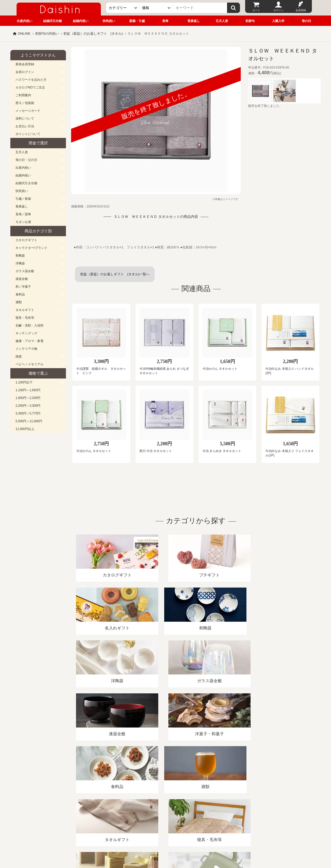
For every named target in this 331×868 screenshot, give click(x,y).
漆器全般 (22, 279)
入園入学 (278, 21)
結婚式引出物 (52, 21)
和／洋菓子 (23, 287)
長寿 (165, 21)
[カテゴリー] (123, 8)
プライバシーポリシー (163, 808)
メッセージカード (28, 111)
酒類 (19, 302)
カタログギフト (26, 240)
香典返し (194, 21)
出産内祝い (25, 21)
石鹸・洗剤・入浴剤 (29, 325)
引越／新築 (23, 199)
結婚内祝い (81, 21)
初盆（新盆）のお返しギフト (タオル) (93, 34)
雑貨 (19, 357)
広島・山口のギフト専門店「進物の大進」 (165, 836)
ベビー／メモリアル (29, 364)
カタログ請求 (198, 808)
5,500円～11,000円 (29, 421)
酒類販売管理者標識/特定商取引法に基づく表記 (102, 808)
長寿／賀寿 (23, 214)
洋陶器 (20, 263)
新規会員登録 (25, 64)
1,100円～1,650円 (28, 390)
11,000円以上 (25, 429)
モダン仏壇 (23, 222)
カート (256, 10)
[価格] (156, 8)
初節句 (250, 21)
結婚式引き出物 (26, 183)
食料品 (20, 294)
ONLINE (24, 34)
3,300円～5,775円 (28, 413)
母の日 (306, 21)
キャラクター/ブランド (31, 248)
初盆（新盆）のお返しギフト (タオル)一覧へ (115, 274)
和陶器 (20, 256)
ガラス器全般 (25, 271)
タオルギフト (25, 310)
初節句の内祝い (47, 34)
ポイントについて (28, 134)
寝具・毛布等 (25, 318)
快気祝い (109, 21)
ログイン (279, 10)
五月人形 (222, 21)
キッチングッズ (26, 333)
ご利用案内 (23, 95)
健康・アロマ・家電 (29, 341)
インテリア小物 (26, 349)
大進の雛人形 (165, 843)
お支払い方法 (25, 126)
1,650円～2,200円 (28, 398)
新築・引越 (137, 21)
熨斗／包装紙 (25, 103)
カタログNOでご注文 (30, 87)
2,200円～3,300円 (28, 406)
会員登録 (301, 10)
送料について (25, 118)
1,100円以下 (24, 382)
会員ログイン (25, 72)
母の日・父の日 (26, 160)
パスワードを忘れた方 (31, 80)
